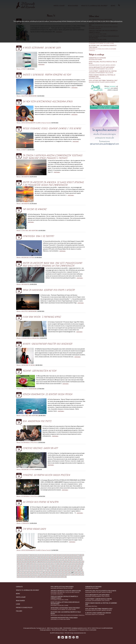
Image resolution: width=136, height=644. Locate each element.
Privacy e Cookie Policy (24, 608)
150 (25, 568)
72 (62, 559)
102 (76, 562)
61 (34, 559)
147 (81, 566)
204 (63, 572)
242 (51, 577)
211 (18, 575)
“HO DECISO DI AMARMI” (35, 209)
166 (75, 568)
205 (66, 572)
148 (18, 568)
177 (44, 570)
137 (49, 566)
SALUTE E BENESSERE (29, 96)
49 (68, 557)
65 (44, 559)
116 (51, 564)
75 (70, 559)
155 (40, 568)
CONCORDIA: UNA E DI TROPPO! (38, 236)
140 (59, 566)
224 (59, 575)
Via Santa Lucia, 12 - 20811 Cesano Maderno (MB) (49, 628)
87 (36, 562)
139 (56, 566)
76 (73, 559)
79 (81, 559)
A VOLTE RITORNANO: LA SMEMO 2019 (42, 48)
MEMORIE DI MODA (28, 365)
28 (80, 555)
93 (52, 562)
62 (36, 559)
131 (31, 566)
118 (57, 564)
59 (28, 559)
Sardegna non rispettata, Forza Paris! (68, 618)
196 (37, 572)
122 (69, 564)
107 (25, 564)
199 (46, 572)
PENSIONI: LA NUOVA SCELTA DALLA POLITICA (46, 475)
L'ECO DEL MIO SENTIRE (30, 230)
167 (78, 568)
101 (73, 562)
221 (50, 575)
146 (78, 566)
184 (66, 570)
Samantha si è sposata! (97, 58)
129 (25, 566)
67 (49, 559)
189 (82, 570)
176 (41, 570)
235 (28, 577)
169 (18, 570)
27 (78, 555)
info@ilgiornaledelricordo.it (79, 628)
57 (23, 559)
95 (57, 562)
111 (37, 564)
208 (76, 572)
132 (34, 566)
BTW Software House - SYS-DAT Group (62, 633)
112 (40, 564)
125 (79, 564)
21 (62, 555)
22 (64, 555)
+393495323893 (67, 628)
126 (82, 564)
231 (83, 575)
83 (26, 562)
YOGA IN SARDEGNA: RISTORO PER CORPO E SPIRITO (49, 290)
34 (28, 557)
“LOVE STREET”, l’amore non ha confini (103, 71)
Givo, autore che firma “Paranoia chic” (103, 80)
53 (78, 557)
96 (59, 562)
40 (44, 557)
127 (18, 566)
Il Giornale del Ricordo (29, 628)
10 (35, 555)
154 (37, 568)
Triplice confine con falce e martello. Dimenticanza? (68, 598)
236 (32, 577)
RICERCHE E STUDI (28, 257)
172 (28, 570)
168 (81, 568)
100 (70, 562)
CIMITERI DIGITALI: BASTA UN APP (40, 448)
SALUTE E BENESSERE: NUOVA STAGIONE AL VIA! (47, 75)
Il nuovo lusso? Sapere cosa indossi (103, 614)
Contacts (19, 587)
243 (55, 577)
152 (31, 568)
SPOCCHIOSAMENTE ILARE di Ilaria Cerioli (36, 123)
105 (18, 564)
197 (40, 572)
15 (47, 555)
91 (46, 562)
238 (38, 577)
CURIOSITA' (25, 523)
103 (79, 562)
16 (50, 555)
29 (83, 555)
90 (44, 562)
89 (41, 562)
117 (54, 564)
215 (31, 575)
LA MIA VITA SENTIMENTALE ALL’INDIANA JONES (48, 101)
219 (43, 575)
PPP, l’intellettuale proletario (68, 587)
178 (47, 570)
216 (34, 575)
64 (41, 559)
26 (75, 555)
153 (34, 568)
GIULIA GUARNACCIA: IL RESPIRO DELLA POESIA (48, 394)
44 (55, 557)
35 (31, 557)
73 (65, 559)
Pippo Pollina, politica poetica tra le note (103, 592)
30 (18, 557)
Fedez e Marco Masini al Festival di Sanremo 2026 (103, 605)
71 (60, 559)
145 (75, 566)
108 (28, 564)
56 (21, 559)
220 (46, 575)
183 (63, 570)
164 (68, 568)
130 (28, 566)
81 (20, 562)
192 (24, 572)
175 (37, 570)
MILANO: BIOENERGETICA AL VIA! (40, 371)
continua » (41, 64)
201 (53, 572)
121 (66, 564)
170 (21, 570)
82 (23, 562)
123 (73, 564)
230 (79, 575)
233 (22, 577)
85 (31, 562)
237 (35, 577)
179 (50, 570)
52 (76, 557)
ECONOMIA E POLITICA (30, 442)
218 (40, 575)
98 (65, 562)
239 (42, 577)
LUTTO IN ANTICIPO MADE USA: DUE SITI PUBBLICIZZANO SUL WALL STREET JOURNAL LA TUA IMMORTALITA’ (53, 264)
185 (69, 570)
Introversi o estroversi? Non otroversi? (68, 609)
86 (33, 562)
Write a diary (21, 597)
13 (42, 555)
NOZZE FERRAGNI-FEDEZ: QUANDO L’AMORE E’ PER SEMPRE (52, 128)
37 (36, 557)
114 (45, 564)
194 (31, 572)
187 (75, 570)
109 (31, 564)
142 (65, 566)
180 (53, 570)
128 (21, 566)
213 (24, 575)
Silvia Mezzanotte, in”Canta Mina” (102, 67)
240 (45, 577)
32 (23, 557)
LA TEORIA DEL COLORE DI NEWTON (41, 502)
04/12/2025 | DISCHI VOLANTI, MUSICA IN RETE (102, 65)
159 (53, 568)
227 (69, 575)
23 (67, 555)
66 (47, 559)
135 (43, 566)
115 (48, 564)
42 (49, 557)
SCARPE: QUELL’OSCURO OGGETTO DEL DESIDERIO (48, 344)
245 (62, 577)
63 (39, 559)
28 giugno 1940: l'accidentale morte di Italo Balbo (68, 614)
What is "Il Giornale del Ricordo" (28, 590)
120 (63, 564)
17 (52, 555)
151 (28, 568)
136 (46, 566)
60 (31, 559)
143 (68, 566)
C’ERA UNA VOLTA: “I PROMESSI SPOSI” (42, 317)
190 (18, 572)
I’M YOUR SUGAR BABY (34, 529)
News (18, 69)
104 (83, 562)
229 (76, 575)
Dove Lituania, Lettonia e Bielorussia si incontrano (68, 604)
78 (79, 559)
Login (18, 604)
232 (18, 577)
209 (79, 572)
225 (63, 575)
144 (72, 566)
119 (60, 564)
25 (72, 555)
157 (46, 568)
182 (59, 570)
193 (27, 572)
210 (82, 572)
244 (58, 577)
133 (37, 566)
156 (43, 568)
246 (65, 577)
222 (53, 575)
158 (50, 568)
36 (33, 557)
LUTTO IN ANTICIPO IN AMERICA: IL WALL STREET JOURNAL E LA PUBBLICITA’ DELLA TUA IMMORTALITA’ (53, 184)
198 (43, 572)
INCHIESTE (26, 177)
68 (52, 559)
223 (56, 575)
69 (54, 559)
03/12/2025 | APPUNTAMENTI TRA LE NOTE (101, 69)
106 (21, 564)
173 (31, 570)
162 (62, 568)
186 (72, 570)
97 (62, 562)
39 (41, 557)
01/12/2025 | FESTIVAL (95, 78)
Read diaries (20, 601)
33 (26, 557)
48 (66, 557)
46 (60, 557)
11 (37, 555)
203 (59, 572)
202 (56, 572)
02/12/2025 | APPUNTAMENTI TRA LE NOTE (101, 73)
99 (67, 562)
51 (73, 557)
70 (57, 559)
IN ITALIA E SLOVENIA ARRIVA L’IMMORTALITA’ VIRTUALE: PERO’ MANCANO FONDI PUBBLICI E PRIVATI (53, 157)
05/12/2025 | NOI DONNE (95, 59)
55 (18, 559)
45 (57, 557)
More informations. (116, 21)
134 (40, 566)
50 (71, 557)
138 (53, 566)
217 (37, 575)
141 (62, 566)
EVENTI (24, 69)
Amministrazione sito (80, 633)
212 (21, 575)
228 (73, 575)
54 (81, 557)
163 (65, 568)
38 (39, 557)
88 (39, 562)
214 (27, 575)
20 (59, 555)
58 (26, 559)
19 (57, 555)
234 (25, 577)
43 (52, 557)
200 (50, 572)
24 (70, 555)
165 (71, 568)
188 (78, 570)
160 (56, 568)
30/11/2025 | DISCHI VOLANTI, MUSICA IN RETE (102, 82)
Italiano (19, 611)
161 (59, 568)
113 (42, 564)
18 (54, 555)
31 (20, 557)
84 (28, 562)
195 (34, 572)
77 (76, 559)
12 (40, 555)
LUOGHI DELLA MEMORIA (30, 338)
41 (47, 557)
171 (25, 570)
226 (66, 575)
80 (18, 562)
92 (49, 562)
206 (69, 572)
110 (34, 564)
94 (54, 562)
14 (45, 555)
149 (21, 568)
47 (63, 557)
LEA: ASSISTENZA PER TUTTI (37, 421)
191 (21, 572)
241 (48, 577)
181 (56, 570)
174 (34, 570)
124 (76, 564)
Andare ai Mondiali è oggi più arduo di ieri (68, 592)
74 (68, 559)
